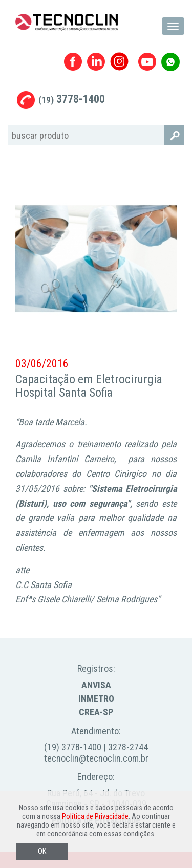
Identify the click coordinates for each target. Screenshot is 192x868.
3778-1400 (72, 99)
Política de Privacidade (95, 817)
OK (42, 851)
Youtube (147, 62)
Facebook (73, 62)
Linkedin (96, 62)
